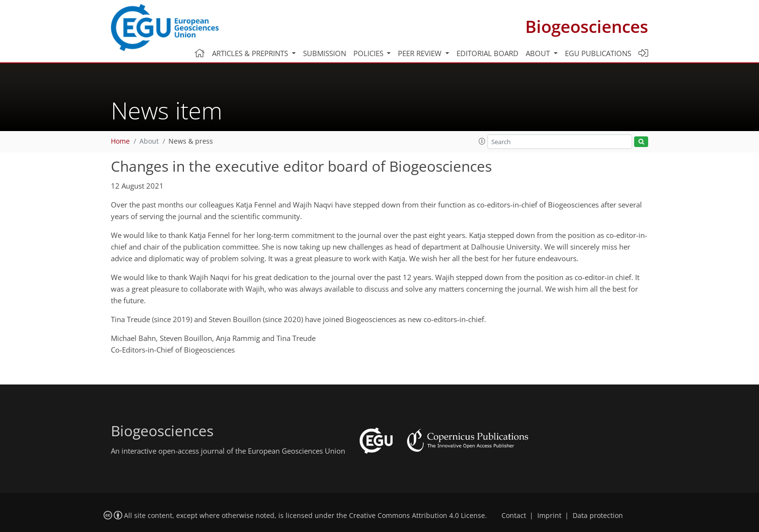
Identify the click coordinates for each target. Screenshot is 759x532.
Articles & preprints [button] (251, 53)
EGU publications (598, 53)
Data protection (598, 516)
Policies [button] (369, 53)
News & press (191, 141)
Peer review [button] (421, 53)
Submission (325, 53)
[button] (482, 141)
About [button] (539, 53)
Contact (514, 516)
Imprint (549, 516)
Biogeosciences (587, 26)
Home (120, 141)
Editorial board (487, 53)
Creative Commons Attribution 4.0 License (417, 516)
